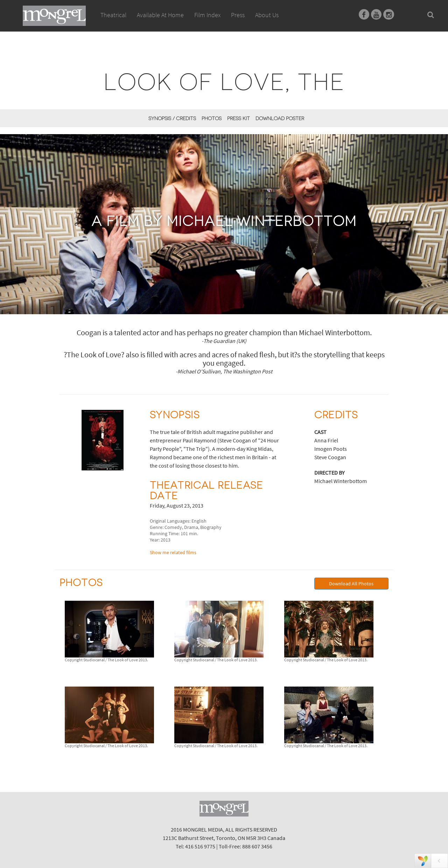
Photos (212, 118)
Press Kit (239, 118)
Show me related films (173, 552)
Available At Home (160, 23)
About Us (267, 15)
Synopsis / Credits (172, 118)
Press (238, 15)
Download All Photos (351, 584)
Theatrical (113, 15)
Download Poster (280, 118)
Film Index (207, 15)
